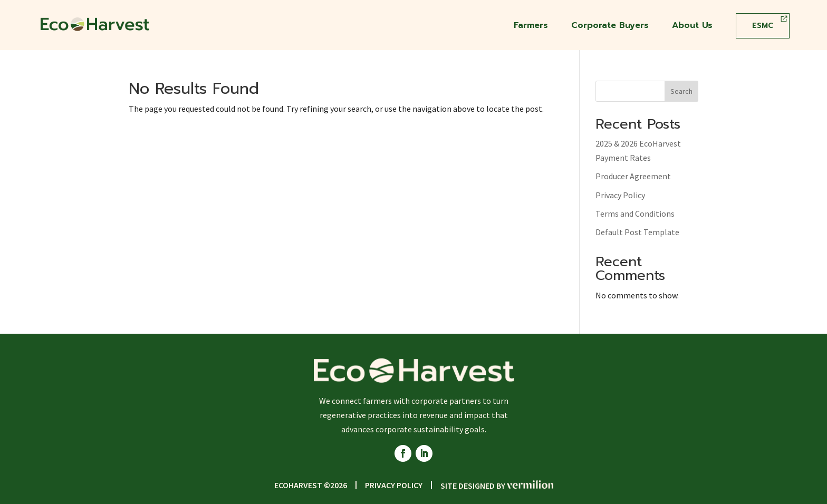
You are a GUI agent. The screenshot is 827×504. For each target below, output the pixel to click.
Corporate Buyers (610, 27)
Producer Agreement (633, 176)
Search (681, 91)
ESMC (763, 26)
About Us (692, 27)
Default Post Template (637, 232)
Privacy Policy (620, 195)
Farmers (531, 27)
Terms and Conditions (635, 214)
